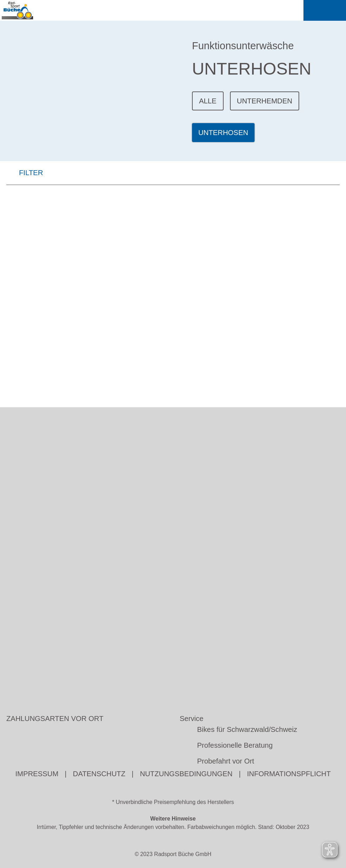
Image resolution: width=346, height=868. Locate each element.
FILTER (25, 174)
